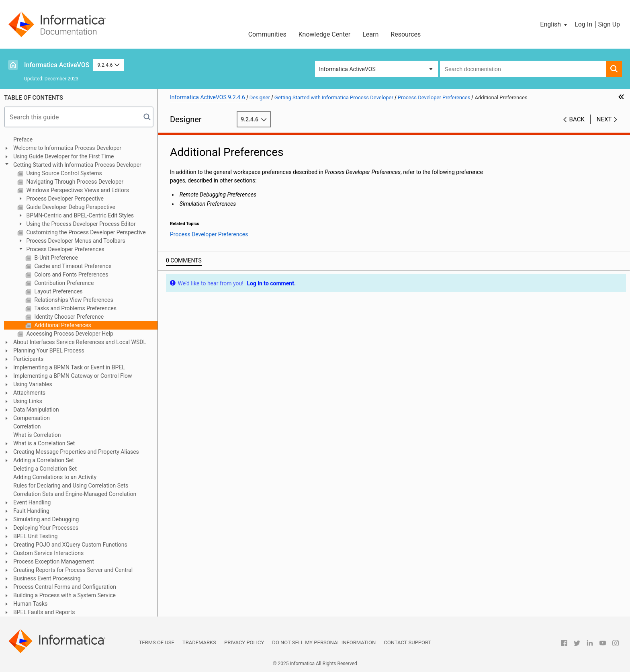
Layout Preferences (58, 291)
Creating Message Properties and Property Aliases (76, 452)
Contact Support (407, 642)
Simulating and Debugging (46, 519)
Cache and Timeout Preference (72, 266)
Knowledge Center (325, 34)
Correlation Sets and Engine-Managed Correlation (75, 494)
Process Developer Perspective (64, 199)
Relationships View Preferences (73, 300)
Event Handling (32, 502)
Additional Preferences (62, 325)
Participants (28, 359)
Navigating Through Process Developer (74, 182)
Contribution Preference (63, 283)
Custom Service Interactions (48, 553)
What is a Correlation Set (44, 443)
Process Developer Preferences (65, 249)
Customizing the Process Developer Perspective (85, 232)
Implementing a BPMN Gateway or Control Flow (73, 376)
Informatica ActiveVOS (57, 65)
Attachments (29, 393)
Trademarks (199, 642)
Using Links (28, 401)
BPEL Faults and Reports (44, 612)
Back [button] (577, 119)
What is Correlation (37, 435)
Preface (23, 139)
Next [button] (604, 119)
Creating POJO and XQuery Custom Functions (70, 545)
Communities (267, 34)
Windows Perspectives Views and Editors (77, 190)
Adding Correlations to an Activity (55, 477)
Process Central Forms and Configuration (65, 587)
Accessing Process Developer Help (69, 334)
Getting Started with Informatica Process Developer (77, 165)
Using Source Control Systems (63, 173)
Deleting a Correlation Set (45, 469)
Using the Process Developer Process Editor (80, 224)
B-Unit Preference (55, 258)
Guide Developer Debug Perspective (70, 207)
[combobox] (523, 69)
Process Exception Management (54, 561)
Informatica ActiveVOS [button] (347, 69)
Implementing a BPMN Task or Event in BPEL (69, 367)
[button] (554, 25)
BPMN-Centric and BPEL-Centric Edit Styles (79, 215)
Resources (406, 34)
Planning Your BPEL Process (49, 350)
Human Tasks (30, 604)
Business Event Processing (47, 578)
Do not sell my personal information (324, 642)
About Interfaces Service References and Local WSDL (80, 342)
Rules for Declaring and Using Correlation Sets (71, 486)
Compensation (32, 418)
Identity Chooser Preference (68, 317)
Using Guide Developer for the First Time (63, 156)
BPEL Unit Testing (35, 536)
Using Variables (33, 384)
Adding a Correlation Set (44, 460)
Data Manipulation (36, 410)
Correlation (27, 426)
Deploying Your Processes (46, 528)
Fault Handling (31, 511)
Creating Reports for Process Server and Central (73, 570)
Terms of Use (157, 642)
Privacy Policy (244, 642)
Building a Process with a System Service (64, 595)
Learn (370, 34)
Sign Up (609, 24)
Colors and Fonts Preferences (71, 275)
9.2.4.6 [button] (108, 65)
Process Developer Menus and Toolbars (75, 241)
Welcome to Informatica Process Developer (67, 148)
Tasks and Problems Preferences (75, 308)
